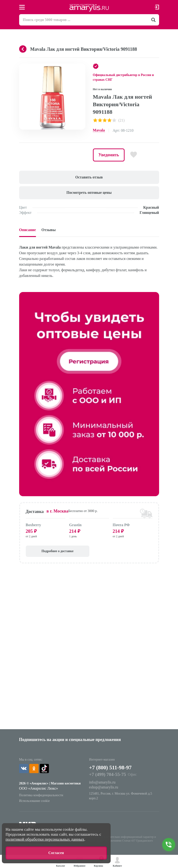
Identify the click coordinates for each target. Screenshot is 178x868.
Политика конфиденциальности (41, 796)
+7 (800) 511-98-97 (111, 768)
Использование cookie (35, 802)
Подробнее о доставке (52, 552)
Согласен (56, 853)
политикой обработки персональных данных (45, 839)
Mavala (99, 130)
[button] (81, 68)
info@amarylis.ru (102, 783)
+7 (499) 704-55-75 (108, 775)
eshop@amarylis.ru (104, 788)
